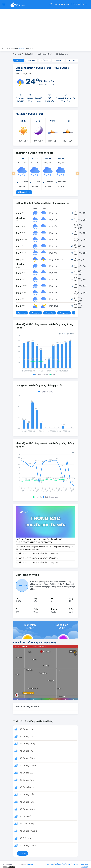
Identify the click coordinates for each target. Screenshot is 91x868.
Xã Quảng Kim (26, 736)
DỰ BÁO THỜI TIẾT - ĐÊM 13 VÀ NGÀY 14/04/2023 (37, 563)
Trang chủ (17, 54)
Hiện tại (19, 60)
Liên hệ (85, 867)
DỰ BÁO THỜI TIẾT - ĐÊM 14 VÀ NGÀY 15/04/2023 (37, 558)
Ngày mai (45, 60)
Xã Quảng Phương (28, 831)
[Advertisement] (45, 28)
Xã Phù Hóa (25, 838)
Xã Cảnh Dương (27, 787)
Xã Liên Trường (27, 824)
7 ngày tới (50, 313)
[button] (14, 173)
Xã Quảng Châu (27, 758)
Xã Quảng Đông (27, 744)
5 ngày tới (73, 60)
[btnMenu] (4, 4)
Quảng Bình (29, 54)
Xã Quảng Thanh (28, 845)
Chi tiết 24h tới (24, 192)
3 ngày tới (58, 60)
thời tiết (30, 864)
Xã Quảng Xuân (27, 809)
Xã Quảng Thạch (28, 765)
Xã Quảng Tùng (27, 780)
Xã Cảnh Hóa (26, 816)
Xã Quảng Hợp (27, 729)
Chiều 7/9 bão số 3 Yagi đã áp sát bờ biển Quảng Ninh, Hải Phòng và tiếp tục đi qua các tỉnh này (44, 548)
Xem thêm (22, 853)
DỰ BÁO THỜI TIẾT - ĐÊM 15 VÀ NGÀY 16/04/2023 (37, 554)
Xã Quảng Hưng (62, 54)
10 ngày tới (64, 313)
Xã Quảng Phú (26, 751)
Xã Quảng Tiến (27, 794)
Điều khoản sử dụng (63, 864)
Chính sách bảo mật (80, 864)
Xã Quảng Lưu (26, 773)
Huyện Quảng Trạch (45, 54)
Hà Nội (21, 49)
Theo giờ (31, 60)
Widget (50, 864)
